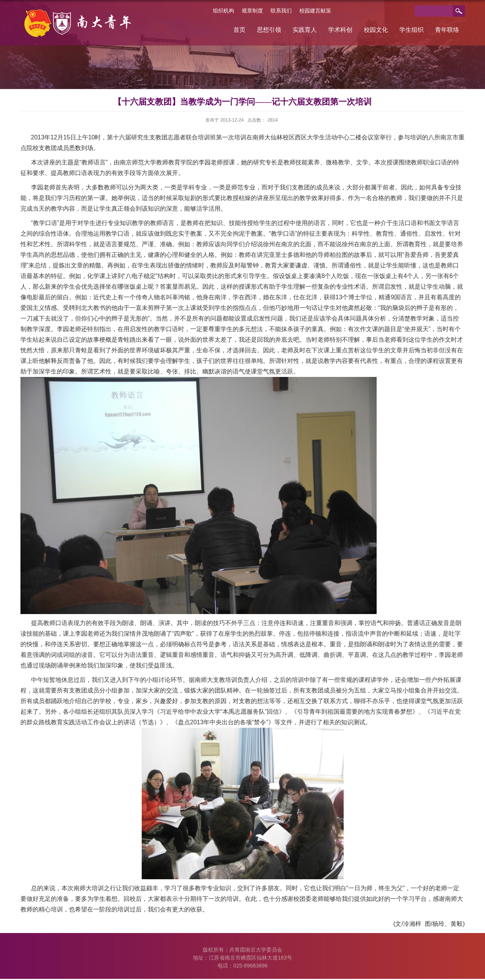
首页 (239, 30)
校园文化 (376, 30)
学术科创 (340, 30)
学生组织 (411, 30)
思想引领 (269, 30)
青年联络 (447, 30)
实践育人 (305, 30)
